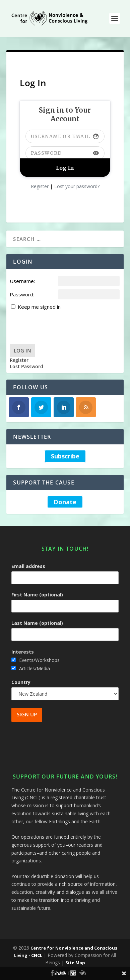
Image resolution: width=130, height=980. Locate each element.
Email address (28, 566)
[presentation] (61, 324)
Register (40, 186)
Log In (22, 351)
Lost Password (26, 367)
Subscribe (65, 456)
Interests (23, 652)
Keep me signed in (39, 307)
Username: (22, 281)
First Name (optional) (37, 595)
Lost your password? (77, 186)
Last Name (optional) (37, 623)
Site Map (75, 963)
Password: (22, 294)
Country (21, 682)
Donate (65, 502)
